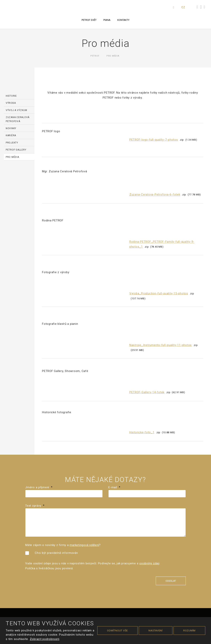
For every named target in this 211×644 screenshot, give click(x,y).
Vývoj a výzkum (16, 110)
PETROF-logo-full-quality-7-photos (154, 140)
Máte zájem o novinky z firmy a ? (63, 469)
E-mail (114, 412)
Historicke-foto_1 (142, 355)
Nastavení (156, 631)
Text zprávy (35, 430)
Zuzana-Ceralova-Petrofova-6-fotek (155, 181)
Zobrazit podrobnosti (45, 639)
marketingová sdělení (84, 469)
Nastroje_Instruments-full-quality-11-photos (161, 285)
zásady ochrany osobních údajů (119, 608)
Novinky (11, 128)
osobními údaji (149, 488)
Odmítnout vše (117, 631)
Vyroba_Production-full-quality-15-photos (159, 249)
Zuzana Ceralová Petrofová (18, 119)
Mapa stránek (88, 603)
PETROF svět (89, 20)
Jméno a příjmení (39, 412)
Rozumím (189, 631)
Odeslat (171, 505)
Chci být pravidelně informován (56, 477)
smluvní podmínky (152, 608)
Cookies (127, 603)
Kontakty (123, 20)
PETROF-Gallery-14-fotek (147, 322)
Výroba (11, 103)
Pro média (12, 157)
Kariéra (11, 135)
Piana (107, 20)
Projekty (12, 143)
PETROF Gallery (16, 150)
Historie (11, 96)
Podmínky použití (109, 603)
